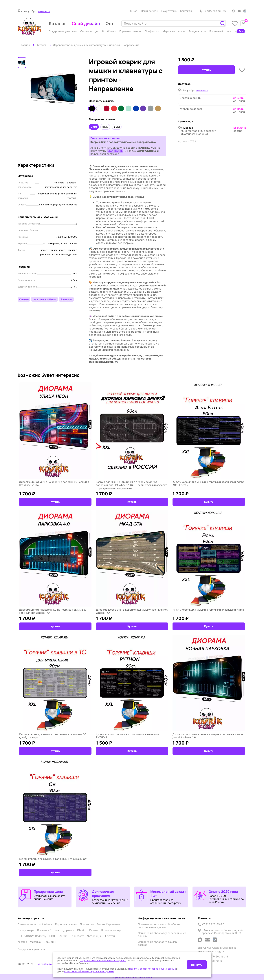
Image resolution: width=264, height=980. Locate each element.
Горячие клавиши (130, 31)
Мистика (35, 942)
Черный (92, 108)
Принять (197, 965)
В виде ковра (197, 31)
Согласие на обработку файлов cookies (157, 943)
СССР (53, 936)
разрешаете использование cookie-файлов (103, 960)
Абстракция (94, 936)
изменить (44, 11)
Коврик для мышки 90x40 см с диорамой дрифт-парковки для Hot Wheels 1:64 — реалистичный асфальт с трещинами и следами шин (131, 485)
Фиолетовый (143, 108)
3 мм (94, 127)
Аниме (63, 936)
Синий (136, 108)
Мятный (129, 108)
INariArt (82, 930)
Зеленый (121, 108)
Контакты (186, 11)
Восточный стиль (220, 31)
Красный (107, 108)
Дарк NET (50, 942)
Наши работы (149, 11)
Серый (151, 108)
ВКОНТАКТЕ (115, 151)
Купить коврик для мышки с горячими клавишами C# (53, 859)
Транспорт (77, 936)
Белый (99, 108)
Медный (158, 108)
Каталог (57, 24)
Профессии (152, 31)
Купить (206, 70)
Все (241, 31)
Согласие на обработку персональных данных (162, 935)
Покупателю (169, 11)
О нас (134, 11)
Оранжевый (114, 108)
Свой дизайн (86, 24)
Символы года (89, 31)
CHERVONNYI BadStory (32, 936)
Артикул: (183, 141)
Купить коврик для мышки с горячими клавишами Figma (208, 610)
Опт (110, 24)
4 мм (105, 127)
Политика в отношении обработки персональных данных (159, 926)
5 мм (117, 127)
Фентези (110, 936)
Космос (22, 942)
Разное (94, 930)
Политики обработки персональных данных (152, 969)
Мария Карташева (174, 31)
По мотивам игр (111, 930)
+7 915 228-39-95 (213, 11)
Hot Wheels (109, 31)
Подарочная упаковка (63, 31)
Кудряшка (68, 930)
